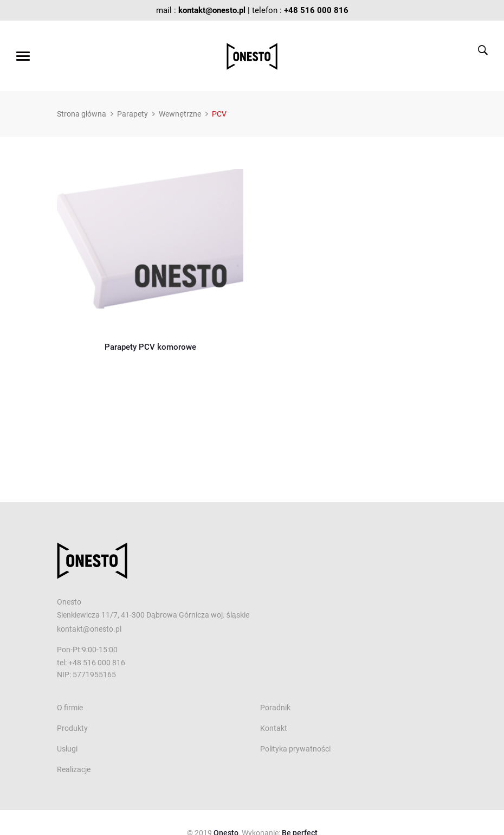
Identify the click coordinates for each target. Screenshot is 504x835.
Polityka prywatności (295, 749)
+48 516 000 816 (316, 10)
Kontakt (274, 728)
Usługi (67, 749)
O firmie (70, 708)
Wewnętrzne (180, 114)
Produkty (72, 728)
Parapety (133, 114)
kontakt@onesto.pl (212, 10)
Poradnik (275, 708)
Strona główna (82, 114)
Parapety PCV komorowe (150, 347)
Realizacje (74, 769)
